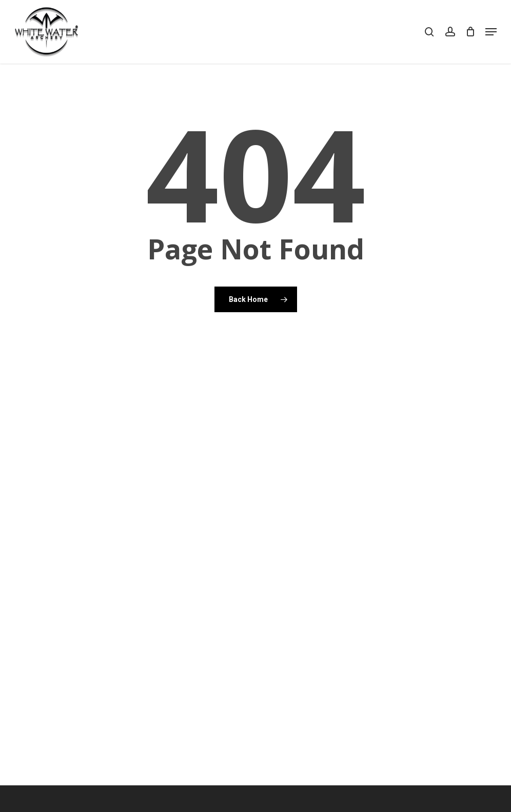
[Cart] (470, 32)
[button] (491, 32)
